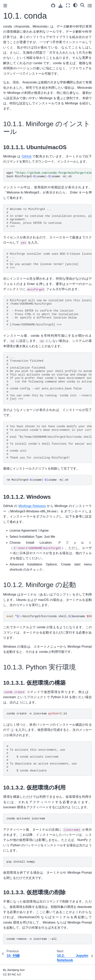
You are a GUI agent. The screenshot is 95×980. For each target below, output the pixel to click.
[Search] (82, 5)
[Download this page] (61, 6)
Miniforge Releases (32, 506)
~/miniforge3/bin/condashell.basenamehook (49, 616)
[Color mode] (75, 5)
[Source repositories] (53, 6)
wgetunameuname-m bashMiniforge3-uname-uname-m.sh (49, 175)
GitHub (27, 156)
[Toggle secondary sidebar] (90, 5)
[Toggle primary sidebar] (5, 6)
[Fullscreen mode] (68, 5)
